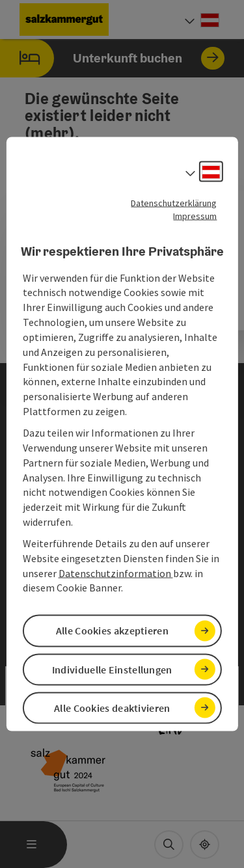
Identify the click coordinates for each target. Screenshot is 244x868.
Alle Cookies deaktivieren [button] (112, 707)
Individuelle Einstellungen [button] (112, 669)
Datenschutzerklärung (174, 203)
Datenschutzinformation (116, 573)
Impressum (195, 216)
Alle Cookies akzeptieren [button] (112, 631)
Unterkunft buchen (112, 58)
